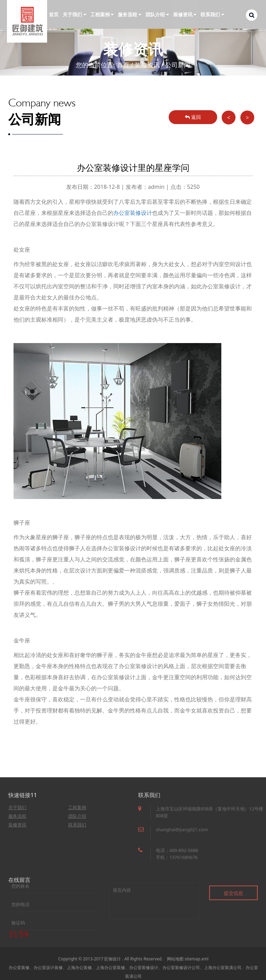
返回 (193, 117)
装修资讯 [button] (185, 14)
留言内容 (154, 916)
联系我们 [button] (212, 14)
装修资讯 (147, 65)
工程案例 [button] (102, 14)
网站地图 (175, 969)
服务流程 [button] (130, 14)
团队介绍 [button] (157, 14)
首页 (54, 14)
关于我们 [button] (74, 14)
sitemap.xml (197, 969)
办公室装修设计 (133, 213)
